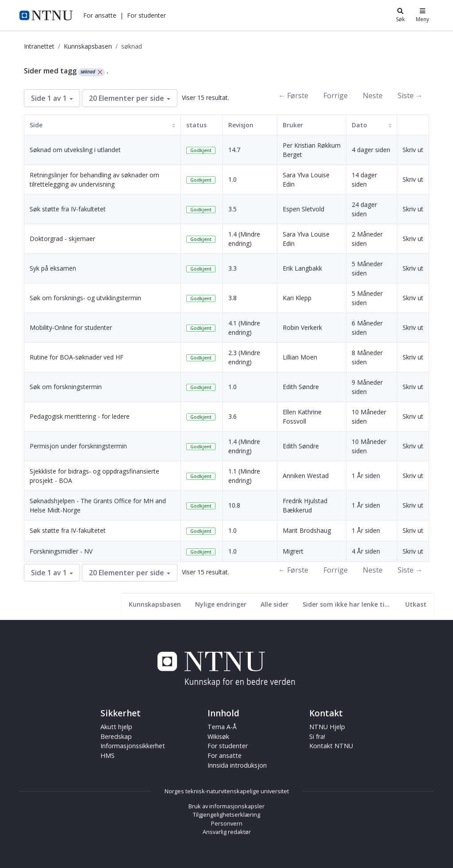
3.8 (232, 298)
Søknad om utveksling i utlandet (75, 150)
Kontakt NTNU (331, 746)
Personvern (227, 823)
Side (36, 125)
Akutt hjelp (116, 727)
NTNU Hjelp (327, 727)
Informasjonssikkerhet (133, 746)
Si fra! (317, 736)
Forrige (336, 96)
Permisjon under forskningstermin (78, 446)
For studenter (146, 15)
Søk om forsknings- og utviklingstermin (85, 298)
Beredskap (116, 736)
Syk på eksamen (53, 268)
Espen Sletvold (303, 209)
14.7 (234, 150)
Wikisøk (218, 736)
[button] (100, 15)
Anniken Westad (306, 476)
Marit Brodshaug (307, 530)
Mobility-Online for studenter (71, 327)
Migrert (293, 551)
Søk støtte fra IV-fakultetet (68, 209)
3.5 (232, 209)
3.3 (232, 268)
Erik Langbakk (302, 268)
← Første (293, 96)
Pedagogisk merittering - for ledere (80, 416)
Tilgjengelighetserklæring (226, 814)
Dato (359, 125)
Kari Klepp (297, 298)
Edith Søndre (301, 387)
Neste (373, 96)
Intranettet (39, 46)
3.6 (232, 416)
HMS (107, 755)
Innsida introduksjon (237, 765)
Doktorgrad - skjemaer (62, 239)
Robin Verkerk (302, 327)
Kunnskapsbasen (88, 46)
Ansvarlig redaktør (227, 832)
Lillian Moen (300, 357)
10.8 (234, 505)
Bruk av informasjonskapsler (226, 806)
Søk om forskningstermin (66, 387)
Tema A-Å (222, 727)
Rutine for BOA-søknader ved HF (77, 357)
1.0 (232, 179)
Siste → (410, 96)
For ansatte (100, 15)
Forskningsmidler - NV (61, 551)
